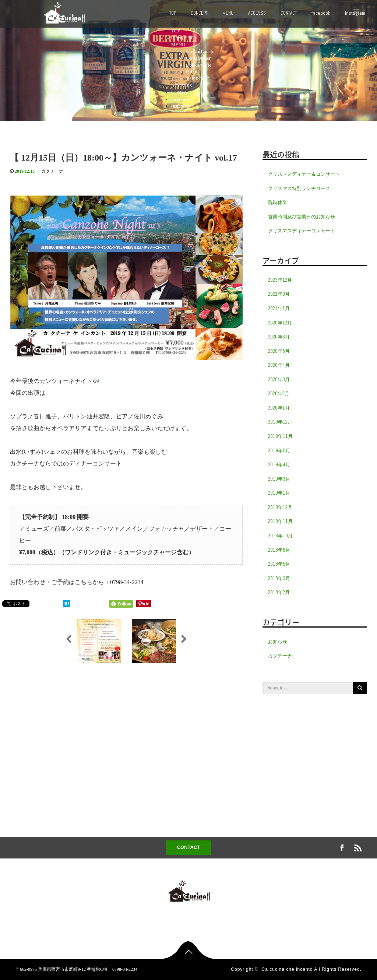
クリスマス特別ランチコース (299, 188)
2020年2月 (279, 394)
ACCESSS (257, 13)
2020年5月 (279, 351)
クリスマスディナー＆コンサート (304, 174)
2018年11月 (280, 521)
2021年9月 (279, 294)
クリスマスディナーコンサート (302, 231)
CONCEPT (199, 13)
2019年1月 (279, 493)
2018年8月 (279, 550)
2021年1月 (279, 308)
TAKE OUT (198, 79)
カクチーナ (52, 171)
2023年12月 (280, 280)
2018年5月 (279, 564)
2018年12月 (280, 507)
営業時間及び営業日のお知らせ (302, 217)
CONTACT (289, 13)
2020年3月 (279, 380)
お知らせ (278, 642)
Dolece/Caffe (199, 65)
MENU (228, 13)
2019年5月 (279, 451)
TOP (173, 13)
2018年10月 (280, 536)
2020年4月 (279, 365)
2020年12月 (280, 323)
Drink (191, 72)
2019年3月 (279, 479)
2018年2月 (279, 592)
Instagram (181, 106)
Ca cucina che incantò (287, 969)
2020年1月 (279, 408)
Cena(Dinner (198, 58)
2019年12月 (280, 422)
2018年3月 (279, 578)
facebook (321, 13)
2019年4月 (279, 465)
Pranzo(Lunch (200, 51)
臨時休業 (278, 202)
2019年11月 (280, 436)
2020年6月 (279, 337)
